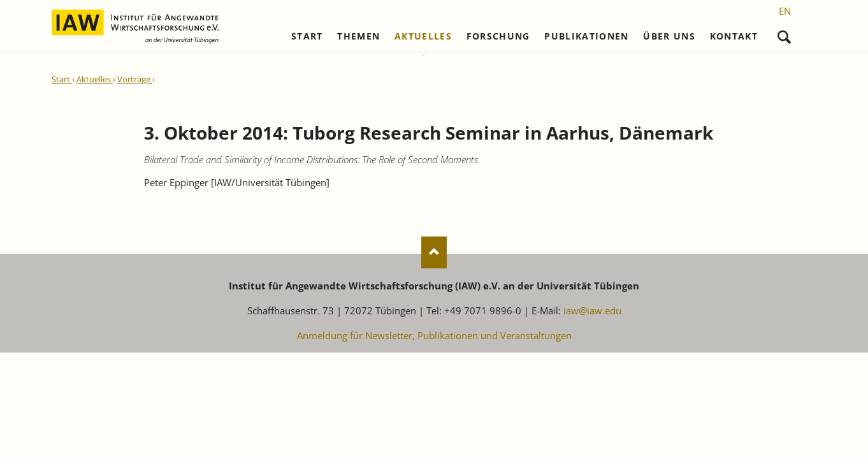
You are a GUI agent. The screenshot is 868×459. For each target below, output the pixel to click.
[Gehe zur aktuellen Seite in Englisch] (785, 11)
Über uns (669, 36)
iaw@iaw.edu (592, 310)
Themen (358, 36)
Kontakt (734, 36)
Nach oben (434, 252)
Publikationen (587, 36)
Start (307, 36)
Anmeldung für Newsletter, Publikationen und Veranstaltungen (434, 335)
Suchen (784, 34)
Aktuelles (423, 36)
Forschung (498, 36)
